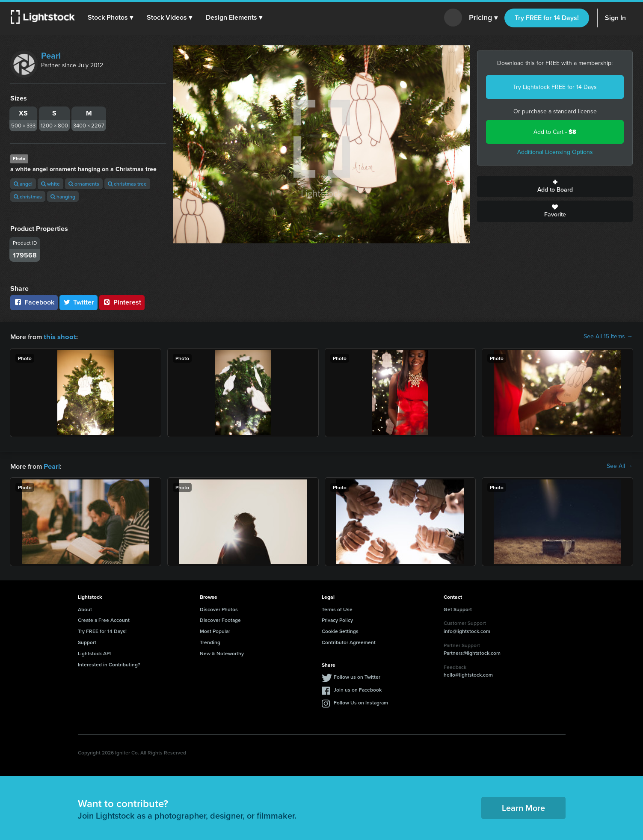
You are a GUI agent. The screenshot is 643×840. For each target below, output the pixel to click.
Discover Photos (219, 608)
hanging (63, 197)
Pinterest (122, 302)
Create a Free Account (104, 619)
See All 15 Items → (608, 337)
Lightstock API (94, 652)
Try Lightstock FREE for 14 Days (555, 87)
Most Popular (215, 630)
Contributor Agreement (349, 641)
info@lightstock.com (467, 630)
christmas (28, 197)
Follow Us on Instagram (361, 702)
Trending (210, 641)
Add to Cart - (555, 132)
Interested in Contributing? (109, 664)
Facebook (34, 302)
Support (87, 641)
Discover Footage (220, 619)
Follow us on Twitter (357, 676)
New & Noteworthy (222, 652)
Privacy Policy (337, 619)
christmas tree (127, 184)
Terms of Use (337, 608)
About (85, 608)
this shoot (59, 336)
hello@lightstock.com (468, 674)
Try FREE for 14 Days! (547, 18)
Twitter (79, 302)
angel (23, 184)
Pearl (51, 56)
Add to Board (555, 186)
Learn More (523, 807)
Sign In (615, 18)
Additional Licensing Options (555, 152)
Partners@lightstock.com (472, 652)
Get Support (458, 608)
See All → (620, 466)
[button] (111, 18)
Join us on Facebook (358, 689)
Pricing (483, 18)
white (50, 184)
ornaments (84, 184)
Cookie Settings (340, 630)
